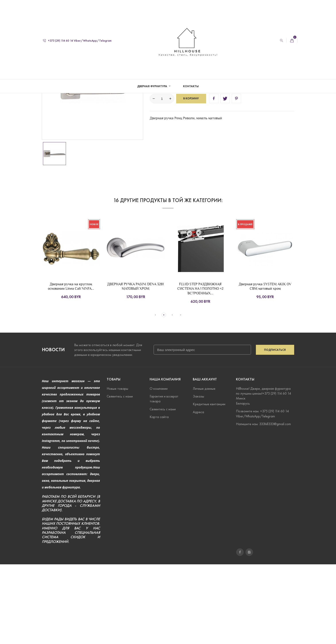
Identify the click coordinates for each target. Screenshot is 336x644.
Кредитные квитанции (209, 484)
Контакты (191, 86)
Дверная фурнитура (153, 86)
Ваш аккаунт (205, 459)
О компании (159, 468)
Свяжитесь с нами (120, 476)
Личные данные (204, 468)
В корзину (191, 178)
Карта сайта (159, 496)
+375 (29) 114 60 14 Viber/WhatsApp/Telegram (77, 41)
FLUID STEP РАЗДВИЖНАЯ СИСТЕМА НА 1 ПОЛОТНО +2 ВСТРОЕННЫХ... (200, 368)
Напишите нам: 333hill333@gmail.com (263, 504)
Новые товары (117, 468)
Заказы (198, 476)
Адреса (198, 492)
